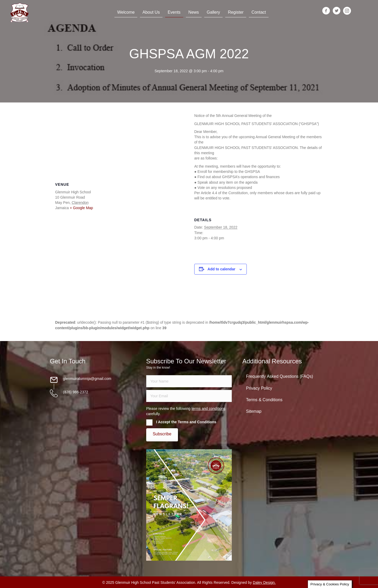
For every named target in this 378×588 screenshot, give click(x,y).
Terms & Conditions (264, 400)
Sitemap (254, 411)
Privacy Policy (259, 388)
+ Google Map (81, 208)
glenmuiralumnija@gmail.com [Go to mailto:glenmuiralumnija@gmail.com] (87, 379)
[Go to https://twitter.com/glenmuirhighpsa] (337, 11)
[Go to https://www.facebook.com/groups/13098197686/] (326, 11)
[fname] (189, 381)
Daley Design (264, 582)
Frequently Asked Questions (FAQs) (279, 376)
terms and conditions (208, 409)
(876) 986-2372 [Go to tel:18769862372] (76, 392)
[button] (162, 434)
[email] (189, 396)
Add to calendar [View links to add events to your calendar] (222, 269)
